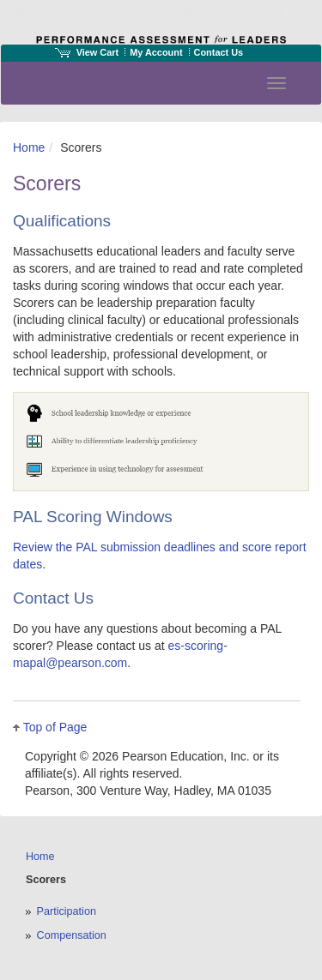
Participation (67, 911)
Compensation (72, 935)
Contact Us (219, 52)
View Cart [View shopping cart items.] (87, 52)
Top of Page (55, 727)
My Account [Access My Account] (156, 52)
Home (29, 147)
